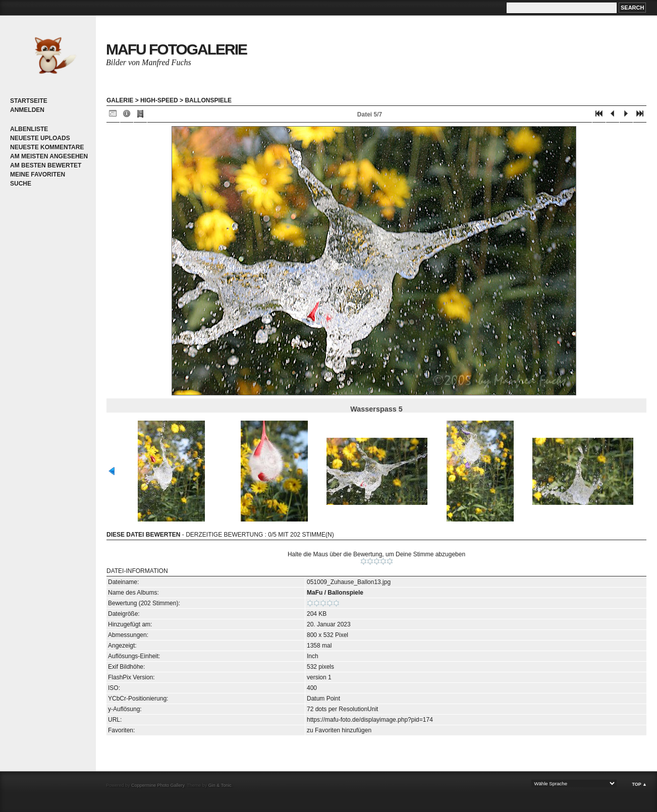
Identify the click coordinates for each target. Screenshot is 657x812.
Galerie (120, 100)
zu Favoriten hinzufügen (339, 730)
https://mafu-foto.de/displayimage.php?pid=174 (370, 720)
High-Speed (159, 100)
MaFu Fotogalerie (176, 49)
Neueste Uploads (40, 138)
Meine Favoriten (38, 175)
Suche (21, 184)
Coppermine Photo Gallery (158, 785)
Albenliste (29, 129)
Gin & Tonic (220, 785)
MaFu (315, 593)
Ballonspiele (208, 100)
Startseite (29, 101)
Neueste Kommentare (47, 147)
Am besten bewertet (46, 165)
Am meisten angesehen (49, 156)
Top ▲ (639, 784)
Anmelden (27, 110)
